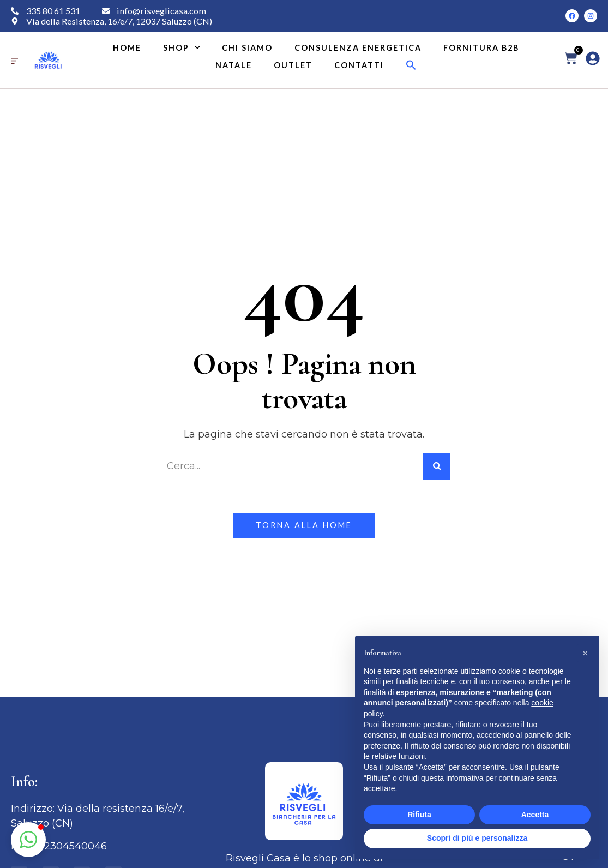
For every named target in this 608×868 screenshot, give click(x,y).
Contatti (359, 65)
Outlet (293, 65)
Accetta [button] (535, 815)
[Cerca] (437, 466)
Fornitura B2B (481, 48)
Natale (234, 65)
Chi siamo (247, 48)
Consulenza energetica (358, 48)
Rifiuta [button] (419, 815)
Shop (182, 48)
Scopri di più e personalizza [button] (477, 838)
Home (127, 48)
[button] (411, 65)
